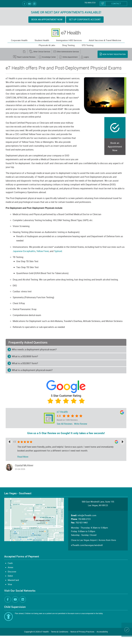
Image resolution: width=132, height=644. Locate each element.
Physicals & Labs (47, 45)
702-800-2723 (90, 3)
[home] (24, 52)
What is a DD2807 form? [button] (25, 363)
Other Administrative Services (66, 52)
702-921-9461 (82, 523)
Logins (85, 57)
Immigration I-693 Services (69, 40)
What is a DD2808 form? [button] (25, 356)
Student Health (42, 40)
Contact (110, 4)
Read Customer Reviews (24, 57)
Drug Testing (68, 45)
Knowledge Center (47, 57)
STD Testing (88, 45)
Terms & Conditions (60, 632)
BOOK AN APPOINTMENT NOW (47, 19)
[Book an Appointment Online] (127, 630)
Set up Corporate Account (85, 19)
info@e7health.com (87, 515)
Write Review (81, 424)
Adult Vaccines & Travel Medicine (105, 40)
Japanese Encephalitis (24, 251)
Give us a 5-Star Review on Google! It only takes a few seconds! (66, 433)
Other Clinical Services (40, 52)
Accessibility (102, 632)
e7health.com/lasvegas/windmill (87, 545)
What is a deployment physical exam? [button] (32, 370)
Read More (23, 457)
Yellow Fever (43, 251)
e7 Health (62, 412)
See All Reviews (65, 424)
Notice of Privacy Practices (82, 632)
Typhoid (58, 251)
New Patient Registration (113, 54)
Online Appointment (68, 57)
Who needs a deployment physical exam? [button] (34, 349)
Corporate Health (19, 40)
